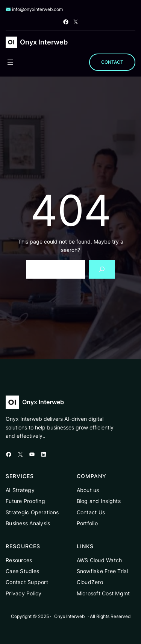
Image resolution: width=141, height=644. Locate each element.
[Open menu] (10, 62)
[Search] (102, 269)
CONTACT (112, 62)
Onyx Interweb (44, 42)
